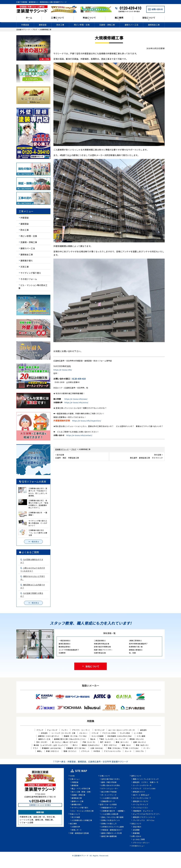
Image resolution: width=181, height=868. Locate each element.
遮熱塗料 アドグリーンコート (144, 817)
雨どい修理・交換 (82, 25)
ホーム (29, 18)
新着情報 (136, 833)
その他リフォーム (29, 279)
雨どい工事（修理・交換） (82, 792)
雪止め (93, 739)
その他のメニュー (138, 846)
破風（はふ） (127, 745)
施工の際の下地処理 (109, 792)
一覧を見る (33, 542)
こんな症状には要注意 (110, 798)
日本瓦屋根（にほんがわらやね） (120, 736)
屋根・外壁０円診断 (109, 782)
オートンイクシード (109, 795)
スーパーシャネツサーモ (142, 786)
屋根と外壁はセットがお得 (111, 833)
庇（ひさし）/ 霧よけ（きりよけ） (65, 742)
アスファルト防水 (109, 733)
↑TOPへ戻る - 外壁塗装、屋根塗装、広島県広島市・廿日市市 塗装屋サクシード (91, 762)
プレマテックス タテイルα (144, 820)
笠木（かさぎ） (42, 742)
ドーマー (147, 748)
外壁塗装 (25, 25)
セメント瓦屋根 (97, 736)
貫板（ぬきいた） (143, 745)
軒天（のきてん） (111, 745)
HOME (72, 776)
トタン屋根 (141, 736)
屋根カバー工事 (77, 801)
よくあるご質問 (139, 840)
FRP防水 (97, 751)
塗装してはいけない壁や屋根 (112, 817)
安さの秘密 (76, 817)
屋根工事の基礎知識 (109, 836)
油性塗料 (143, 730)
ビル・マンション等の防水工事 (33, 287)
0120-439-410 (130, 8)
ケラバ (36, 748)
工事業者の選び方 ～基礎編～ (113, 811)
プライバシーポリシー (141, 843)
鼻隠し (40, 751)
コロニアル (140, 751)
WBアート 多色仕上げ (141, 795)
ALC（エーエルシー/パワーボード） (122, 730)
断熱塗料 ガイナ (139, 792)
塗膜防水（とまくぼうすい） (49, 736)
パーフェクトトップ (140, 805)
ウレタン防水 (125, 733)
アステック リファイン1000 (144, 789)
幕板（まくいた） (123, 742)
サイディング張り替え (31, 273)
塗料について (136, 776)
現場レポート (77, 830)
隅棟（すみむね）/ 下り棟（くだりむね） (124, 748)
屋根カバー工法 (132, 25)
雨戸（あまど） (106, 742)
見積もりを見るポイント (111, 820)
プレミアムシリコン (140, 808)
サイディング (100, 730)
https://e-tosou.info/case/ (76, 399)
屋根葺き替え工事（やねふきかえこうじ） (70, 739)
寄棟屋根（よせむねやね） (52, 748)
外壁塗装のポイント (109, 808)
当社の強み (137, 827)
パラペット (85, 751)
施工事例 (119, 18)
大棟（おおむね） (97, 748)
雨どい (75, 745)
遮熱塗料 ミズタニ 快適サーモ (146, 782)
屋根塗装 (43, 25)
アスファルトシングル (112, 751)
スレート (128, 751)
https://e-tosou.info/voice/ (76, 402)
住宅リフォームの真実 (108, 805)
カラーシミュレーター (110, 789)
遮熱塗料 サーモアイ (141, 801)
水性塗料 (44, 733)
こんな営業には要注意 (110, 814)
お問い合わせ (136, 836)
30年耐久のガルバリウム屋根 (112, 827)
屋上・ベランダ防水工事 (81, 789)
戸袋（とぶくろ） (89, 742)
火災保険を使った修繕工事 (82, 820)
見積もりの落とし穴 (109, 824)
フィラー (65, 730)
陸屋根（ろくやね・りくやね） (76, 736)
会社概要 (136, 830)
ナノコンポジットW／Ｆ (142, 798)
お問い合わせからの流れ (111, 786)
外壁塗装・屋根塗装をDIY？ (112, 830)
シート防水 (138, 733)
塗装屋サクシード (81, 855)
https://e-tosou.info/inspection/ (87, 421)
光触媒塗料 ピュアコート (143, 811)
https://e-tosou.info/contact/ (79, 435)
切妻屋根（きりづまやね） (76, 748)
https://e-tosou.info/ (63, 370)
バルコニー (83, 733)
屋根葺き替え (27, 261)
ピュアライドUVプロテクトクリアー (147, 814)
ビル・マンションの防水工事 (83, 811)
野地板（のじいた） (137, 739)
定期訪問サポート (108, 801)
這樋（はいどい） (140, 742)
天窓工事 (25, 267)
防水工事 (60, 25)
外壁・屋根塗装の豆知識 (79, 833)
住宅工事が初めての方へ (111, 779)
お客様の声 (76, 827)
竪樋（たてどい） (70, 751)
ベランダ (95, 733)
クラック (40, 730)
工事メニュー (75, 779)
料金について (89, 18)
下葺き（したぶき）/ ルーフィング (112, 739)
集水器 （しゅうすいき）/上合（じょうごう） (51, 745)
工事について (58, 18)
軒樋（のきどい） (53, 751)
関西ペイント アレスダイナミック (146, 779)
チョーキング (52, 730)
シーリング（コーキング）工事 (63, 733)
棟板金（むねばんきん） (91, 745)
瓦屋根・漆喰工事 (107, 25)
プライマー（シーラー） (81, 730)
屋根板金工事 (154, 25)
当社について (149, 18)
